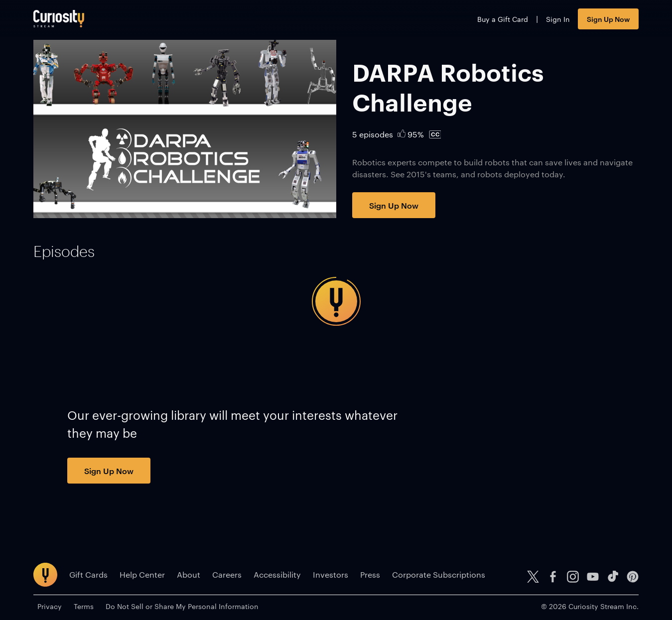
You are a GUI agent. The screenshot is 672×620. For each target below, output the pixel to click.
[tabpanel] (336, 301)
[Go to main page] (59, 19)
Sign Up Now (608, 19)
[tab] (64, 251)
